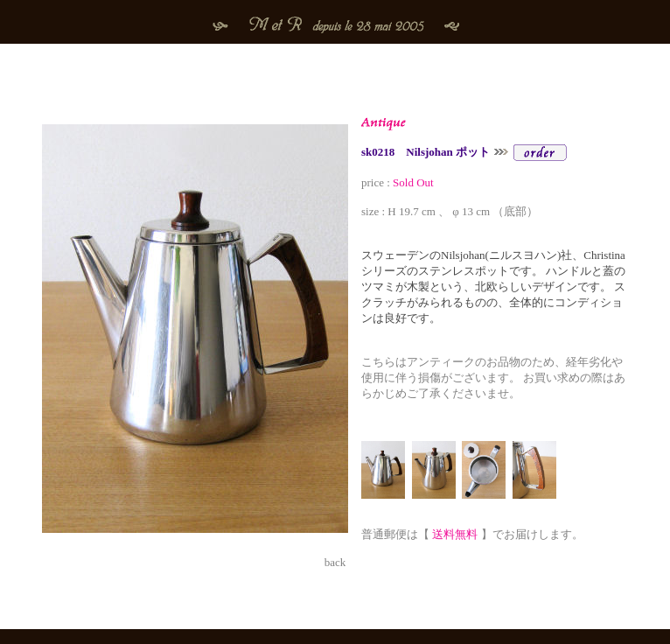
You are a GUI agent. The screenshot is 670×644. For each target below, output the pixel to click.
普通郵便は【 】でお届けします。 (472, 534)
